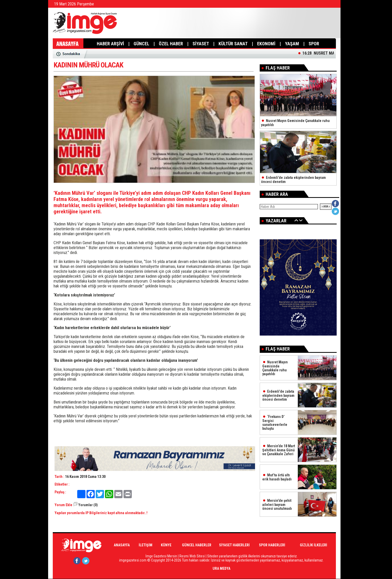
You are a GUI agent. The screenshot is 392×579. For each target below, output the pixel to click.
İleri (301, 220)
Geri (296, 220)
